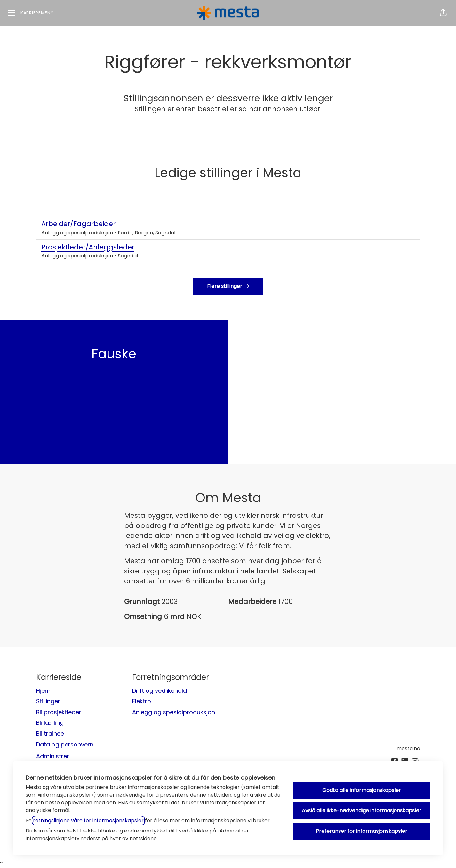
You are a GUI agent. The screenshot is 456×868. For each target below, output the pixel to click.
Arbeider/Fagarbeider (228, 224)
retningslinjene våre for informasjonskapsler (88, 821)
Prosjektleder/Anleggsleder (228, 247)
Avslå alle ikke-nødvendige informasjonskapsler (362, 811)
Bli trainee (50, 734)
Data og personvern (65, 744)
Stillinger (48, 701)
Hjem (43, 691)
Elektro (142, 701)
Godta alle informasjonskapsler (362, 790)
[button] (443, 13)
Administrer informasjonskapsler (65, 760)
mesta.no (408, 749)
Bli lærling (50, 723)
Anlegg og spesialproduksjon (174, 712)
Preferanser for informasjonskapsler (362, 831)
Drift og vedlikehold (160, 691)
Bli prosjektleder (59, 712)
